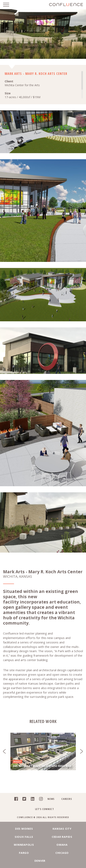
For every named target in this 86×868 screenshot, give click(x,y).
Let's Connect (45, 809)
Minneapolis (24, 845)
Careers (67, 799)
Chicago (62, 853)
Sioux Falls (24, 837)
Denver (40, 861)
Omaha (62, 845)
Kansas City (62, 829)
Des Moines (24, 829)
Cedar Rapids (62, 837)
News (51, 799)
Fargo (24, 853)
